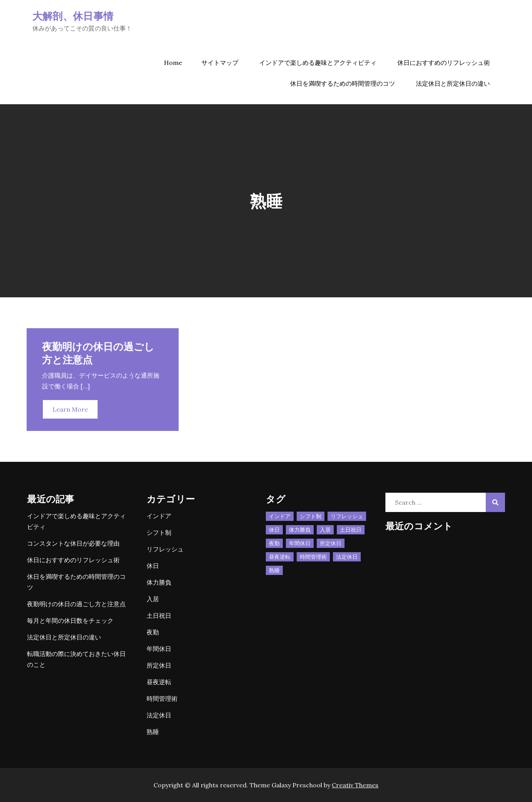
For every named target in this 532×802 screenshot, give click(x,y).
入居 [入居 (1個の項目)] (325, 530)
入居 (153, 599)
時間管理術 (162, 699)
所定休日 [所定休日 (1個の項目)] (331, 543)
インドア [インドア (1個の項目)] (280, 516)
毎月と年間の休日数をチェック (70, 621)
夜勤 (153, 632)
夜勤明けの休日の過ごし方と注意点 (76, 604)
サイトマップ (220, 63)
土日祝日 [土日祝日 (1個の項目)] (351, 530)
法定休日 (159, 715)
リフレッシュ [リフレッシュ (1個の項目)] (347, 516)
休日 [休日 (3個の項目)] (274, 530)
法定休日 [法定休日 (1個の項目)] (347, 557)
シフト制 (159, 532)
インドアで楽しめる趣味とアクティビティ (318, 63)
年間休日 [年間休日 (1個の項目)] (300, 543)
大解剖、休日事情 (73, 16)
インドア (159, 516)
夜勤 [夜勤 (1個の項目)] (274, 543)
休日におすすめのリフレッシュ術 (444, 63)
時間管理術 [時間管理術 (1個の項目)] (313, 557)
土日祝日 (159, 615)
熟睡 (153, 732)
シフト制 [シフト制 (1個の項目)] (311, 516)
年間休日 (159, 649)
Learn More (70, 409)
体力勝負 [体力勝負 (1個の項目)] (300, 530)
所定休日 (159, 665)
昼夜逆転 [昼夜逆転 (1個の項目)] (280, 557)
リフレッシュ (165, 549)
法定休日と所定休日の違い (453, 83)
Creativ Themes (355, 785)
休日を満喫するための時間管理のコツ (343, 83)
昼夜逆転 (159, 682)
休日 (153, 566)
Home (173, 63)
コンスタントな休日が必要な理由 (73, 543)
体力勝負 (159, 582)
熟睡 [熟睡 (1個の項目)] (274, 570)
